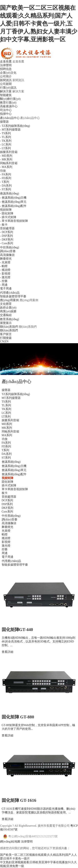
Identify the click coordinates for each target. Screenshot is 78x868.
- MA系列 (6, 167)
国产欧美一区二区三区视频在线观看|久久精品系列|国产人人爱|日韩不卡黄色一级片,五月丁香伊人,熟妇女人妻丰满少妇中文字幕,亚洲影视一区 (39, 24)
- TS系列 (5, 133)
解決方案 (6, 91)
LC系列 (6, 413)
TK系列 (7, 409)
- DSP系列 (6, 236)
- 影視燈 (5, 274)
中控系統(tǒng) (9, 247)
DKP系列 (7, 508)
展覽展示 (6, 323)
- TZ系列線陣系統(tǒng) (15, 126)
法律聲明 (6, 65)
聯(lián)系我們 (9, 327)
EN (7, 341)
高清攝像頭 (7, 255)
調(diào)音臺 (8, 251)
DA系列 (7, 454)
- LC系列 (6, 145)
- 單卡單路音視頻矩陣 (14, 221)
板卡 (5, 493)
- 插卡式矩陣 (8, 217)
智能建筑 (6, 95)
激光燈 (6, 546)
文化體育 (6, 304)
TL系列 (6, 405)
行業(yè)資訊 (8, 88)
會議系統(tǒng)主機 (14, 466)
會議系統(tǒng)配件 (14, 474)
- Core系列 (7, 243)
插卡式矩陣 (9, 485)
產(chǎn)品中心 (10, 118)
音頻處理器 (7, 228)
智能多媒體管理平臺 (13, 296)
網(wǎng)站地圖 (10, 842)
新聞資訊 (6, 80)
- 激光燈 (5, 277)
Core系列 (7, 512)
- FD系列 (6, 178)
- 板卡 (4, 225)
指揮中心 (6, 114)
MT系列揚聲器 (11, 398)
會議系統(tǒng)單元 (14, 470)
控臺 (5, 549)
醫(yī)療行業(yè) (10, 99)
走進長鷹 (6, 62)
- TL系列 (6, 137)
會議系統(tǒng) (9, 193)
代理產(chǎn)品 (10, 293)
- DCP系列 (7, 232)
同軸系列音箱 (9, 163)
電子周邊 (6, 289)
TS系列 (6, 402)
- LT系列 (5, 148)
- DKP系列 (7, 240)
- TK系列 (6, 141)
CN (2, 341)
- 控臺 (4, 281)
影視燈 (6, 542)
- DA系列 (6, 186)
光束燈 (6, 531)
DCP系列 (7, 500)
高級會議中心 (9, 106)
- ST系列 (6, 189)
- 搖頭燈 (5, 270)
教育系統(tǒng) (9, 319)
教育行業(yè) (8, 103)
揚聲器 (4, 122)
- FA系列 (6, 174)
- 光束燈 (5, 262)
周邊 (5, 553)
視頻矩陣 (6, 210)
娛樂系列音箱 (9, 152)
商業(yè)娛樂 (8, 311)
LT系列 (6, 417)
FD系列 (6, 446)
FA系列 (6, 443)
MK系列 (7, 428)
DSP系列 (7, 504)
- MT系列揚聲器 (10, 130)
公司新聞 (6, 84)
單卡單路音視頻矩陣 (15, 489)
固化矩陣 (7, 482)
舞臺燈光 (6, 259)
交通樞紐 (6, 315)
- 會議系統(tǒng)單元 (13, 202)
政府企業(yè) (8, 308)
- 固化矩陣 (7, 213)
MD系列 (7, 424)
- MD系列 (6, 156)
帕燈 (5, 534)
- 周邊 (4, 285)
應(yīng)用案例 (9, 300)
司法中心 (6, 110)
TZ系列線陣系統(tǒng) (16, 394)
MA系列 (7, 435)
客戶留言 (6, 334)
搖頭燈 (6, 538)
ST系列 (6, 458)
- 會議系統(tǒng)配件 (13, 206)
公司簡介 (6, 76)
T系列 (6, 450)
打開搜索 (6, 338)
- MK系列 (6, 159)
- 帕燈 (4, 266)
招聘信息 (6, 69)
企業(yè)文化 (8, 73)
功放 (3, 171)
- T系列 (5, 182)
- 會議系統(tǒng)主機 (13, 198)
